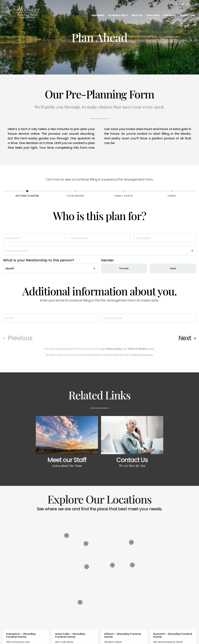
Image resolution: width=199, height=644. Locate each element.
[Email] (51, 318)
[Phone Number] (148, 318)
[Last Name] (165, 238)
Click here (53, 179)
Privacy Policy (114, 349)
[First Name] (34, 238)
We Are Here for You (132, 466)
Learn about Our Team (67, 466)
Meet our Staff (67, 460)
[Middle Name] (99, 238)
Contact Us (132, 460)
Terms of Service (137, 349)
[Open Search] (195, 4)
